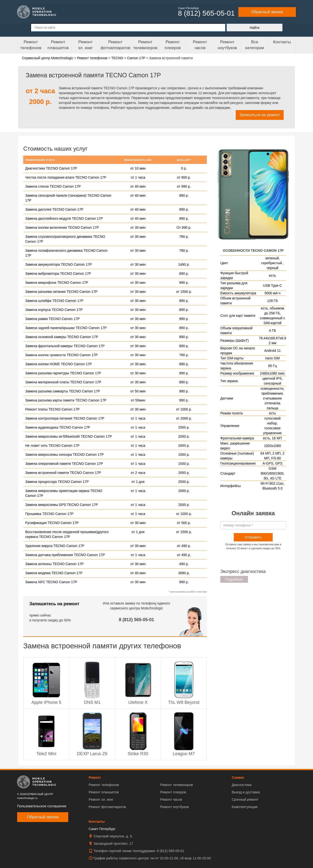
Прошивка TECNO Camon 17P (49, 514)
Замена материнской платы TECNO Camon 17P (63, 382)
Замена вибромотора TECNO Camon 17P (58, 274)
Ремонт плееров (173, 792)
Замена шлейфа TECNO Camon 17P (54, 301)
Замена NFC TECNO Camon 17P (51, 582)
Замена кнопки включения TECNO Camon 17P (62, 228)
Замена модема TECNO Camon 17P (54, 573)
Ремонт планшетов (58, 45)
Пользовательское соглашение (42, 806)
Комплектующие (245, 807)
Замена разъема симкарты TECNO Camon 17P (63, 391)
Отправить (253, 537)
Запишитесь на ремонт (54, 604)
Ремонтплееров (173, 45)
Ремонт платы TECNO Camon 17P (52, 409)
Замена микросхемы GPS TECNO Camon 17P (61, 505)
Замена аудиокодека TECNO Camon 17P (58, 427)
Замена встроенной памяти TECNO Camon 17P (63, 473)
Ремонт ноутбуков (227, 45)
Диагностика (241, 785)
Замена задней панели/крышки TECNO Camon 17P (66, 328)
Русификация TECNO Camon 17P (52, 523)
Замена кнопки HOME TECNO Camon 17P (59, 364)
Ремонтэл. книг (85, 45)
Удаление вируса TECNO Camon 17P (55, 546)
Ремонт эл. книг (101, 799)
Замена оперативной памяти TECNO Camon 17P (64, 464)
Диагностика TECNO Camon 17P (51, 168)
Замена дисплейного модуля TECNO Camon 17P (64, 218)
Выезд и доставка (246, 792)
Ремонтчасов (200, 45)
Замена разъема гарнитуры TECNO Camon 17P (63, 373)
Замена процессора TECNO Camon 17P (57, 482)
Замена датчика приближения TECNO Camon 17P (65, 555)
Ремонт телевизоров (145, 45)
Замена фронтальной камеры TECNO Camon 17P (65, 346)
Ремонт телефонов (31, 45)
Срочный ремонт (245, 799)
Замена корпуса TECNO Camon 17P (54, 310)
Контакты (282, 42)
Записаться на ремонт (260, 115)
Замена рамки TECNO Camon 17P (52, 319)
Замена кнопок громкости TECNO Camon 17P (61, 355)
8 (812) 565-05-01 (136, 620)
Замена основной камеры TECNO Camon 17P (62, 337)
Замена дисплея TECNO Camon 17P (54, 209)
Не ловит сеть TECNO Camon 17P (52, 445)
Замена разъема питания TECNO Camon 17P (61, 292)
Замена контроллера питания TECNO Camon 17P (65, 418)
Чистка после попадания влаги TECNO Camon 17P (66, 177)
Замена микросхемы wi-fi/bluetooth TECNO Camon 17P (68, 436)
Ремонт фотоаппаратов (115, 45)
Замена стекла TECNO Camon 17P (53, 186)
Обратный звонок (267, 12)
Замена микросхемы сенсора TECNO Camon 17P (64, 455)
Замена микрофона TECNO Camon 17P (57, 283)
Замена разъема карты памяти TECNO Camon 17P (66, 400)
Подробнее (234, 579)
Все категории (255, 45)
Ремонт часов (171, 799)
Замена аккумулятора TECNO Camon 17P (59, 264)
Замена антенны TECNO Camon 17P (54, 564)
